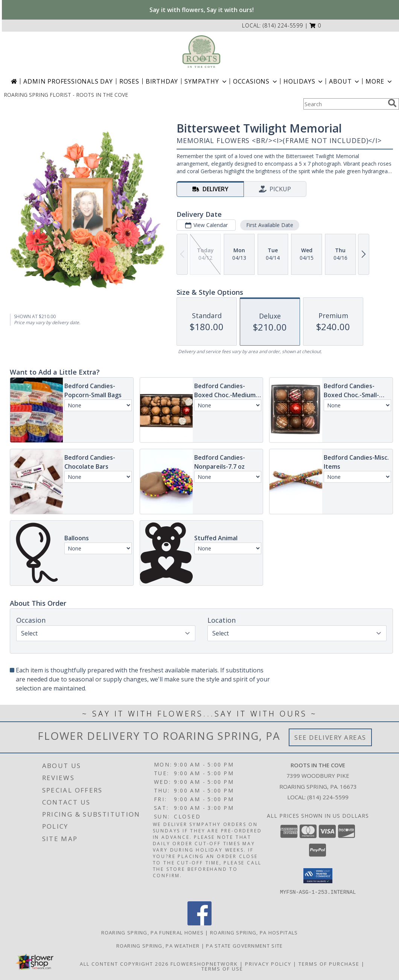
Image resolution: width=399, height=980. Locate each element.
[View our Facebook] (200, 923)
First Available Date (270, 225)
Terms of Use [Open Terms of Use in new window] (222, 968)
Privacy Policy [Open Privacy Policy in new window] (268, 963)
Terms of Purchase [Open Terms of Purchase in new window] (329, 963)
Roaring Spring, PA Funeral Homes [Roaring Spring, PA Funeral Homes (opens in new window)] (153, 932)
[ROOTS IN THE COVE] (201, 52)
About (345, 81)
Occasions (256, 81)
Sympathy (206, 81)
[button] (315, 25)
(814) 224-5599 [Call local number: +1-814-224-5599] (283, 25)
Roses (129, 81)
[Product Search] (344, 104)
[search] (392, 103)
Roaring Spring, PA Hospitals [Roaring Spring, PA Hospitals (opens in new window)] (254, 932)
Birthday (162, 81)
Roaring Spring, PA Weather (158, 945)
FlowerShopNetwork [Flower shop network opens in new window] (204, 963)
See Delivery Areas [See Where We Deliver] (330, 737)
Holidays (304, 81)
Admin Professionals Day (68, 81)
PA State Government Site (244, 945)
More (379, 81)
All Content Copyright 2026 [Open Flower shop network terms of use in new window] (124, 963)
